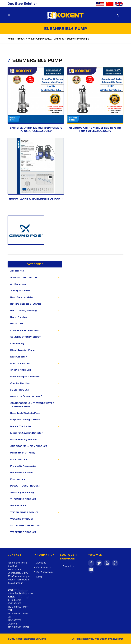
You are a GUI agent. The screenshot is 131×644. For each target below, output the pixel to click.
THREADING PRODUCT (23, 499)
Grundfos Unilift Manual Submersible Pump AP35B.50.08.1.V (36, 129)
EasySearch (117, 639)
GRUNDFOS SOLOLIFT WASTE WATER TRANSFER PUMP (32, 405)
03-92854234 (14, 600)
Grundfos (59, 39)
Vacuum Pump (18, 506)
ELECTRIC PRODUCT (22, 363)
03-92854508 (14, 603)
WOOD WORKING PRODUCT (26, 525)
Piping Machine (19, 459)
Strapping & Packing (22, 492)
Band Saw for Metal (22, 297)
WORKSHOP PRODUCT (23, 532)
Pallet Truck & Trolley (23, 453)
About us (41, 563)
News (39, 577)
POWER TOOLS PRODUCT (25, 486)
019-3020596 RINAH (18, 627)
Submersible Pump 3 (78, 39)
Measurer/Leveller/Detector (26, 433)
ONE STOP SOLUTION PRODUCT (29, 446)
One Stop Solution (23, 4)
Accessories (17, 271)
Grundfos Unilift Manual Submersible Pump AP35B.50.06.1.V (95, 129)
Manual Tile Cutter (21, 426)
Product (21, 39)
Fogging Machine (20, 383)
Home (11, 39)
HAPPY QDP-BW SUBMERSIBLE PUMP (36, 199)
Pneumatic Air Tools (22, 473)
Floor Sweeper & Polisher (25, 377)
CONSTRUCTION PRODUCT (26, 337)
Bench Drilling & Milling (23, 310)
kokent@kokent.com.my (20, 593)
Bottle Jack (17, 324)
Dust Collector (19, 357)
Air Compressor (19, 284)
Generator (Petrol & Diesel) (26, 396)
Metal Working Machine (24, 439)
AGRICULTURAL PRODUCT (25, 277)
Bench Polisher (19, 317)
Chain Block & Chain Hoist (25, 330)
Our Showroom (44, 572)
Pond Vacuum (18, 479)
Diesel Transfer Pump (22, 350)
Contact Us (68, 566)
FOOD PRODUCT (20, 390)
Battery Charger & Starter (26, 304)
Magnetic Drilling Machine (25, 420)
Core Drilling (17, 343)
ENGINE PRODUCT (21, 370)
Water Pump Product (40, 39)
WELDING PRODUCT (22, 519)
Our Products (44, 567)
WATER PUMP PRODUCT (24, 512)
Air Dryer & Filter (20, 291)
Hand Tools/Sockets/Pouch (26, 413)
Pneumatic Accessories (23, 466)
